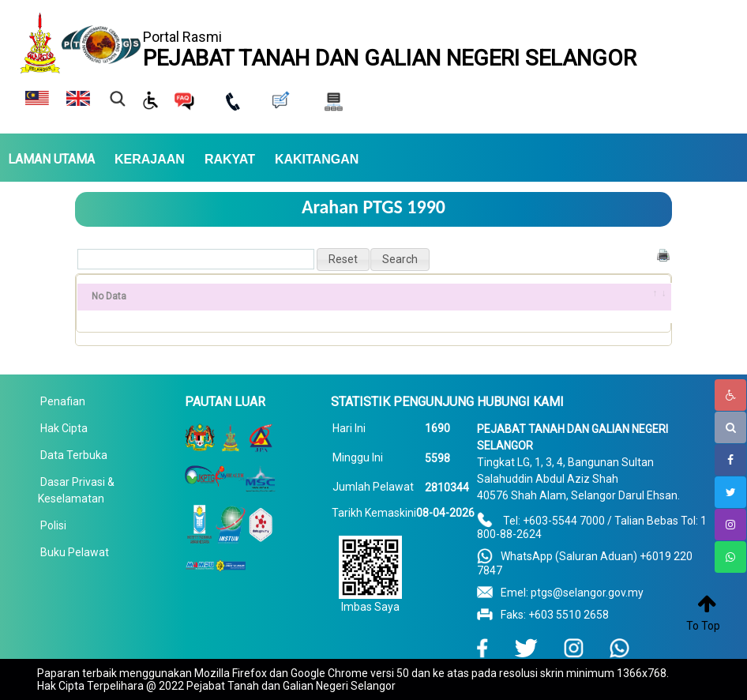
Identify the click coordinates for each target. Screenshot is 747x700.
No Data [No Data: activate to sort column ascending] (109, 296)
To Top (703, 626)
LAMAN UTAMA (51, 160)
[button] (343, 260)
